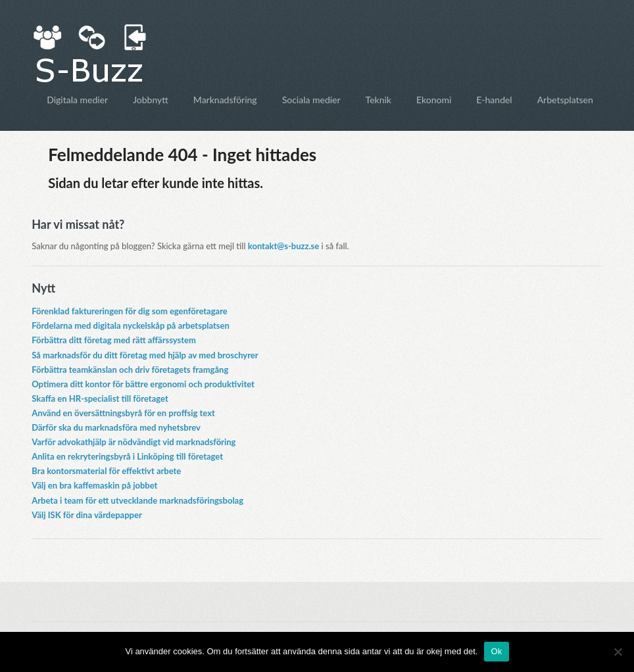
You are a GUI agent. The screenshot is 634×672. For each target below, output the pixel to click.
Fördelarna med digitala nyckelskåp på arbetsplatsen (131, 325)
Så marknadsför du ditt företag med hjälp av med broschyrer (145, 355)
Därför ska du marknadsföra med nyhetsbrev (116, 427)
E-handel (494, 100)
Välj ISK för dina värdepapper (87, 515)
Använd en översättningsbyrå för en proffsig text (123, 413)
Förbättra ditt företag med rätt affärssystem (114, 340)
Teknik (378, 100)
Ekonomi (434, 100)
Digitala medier (77, 100)
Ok (496, 651)
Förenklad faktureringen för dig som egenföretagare (130, 311)
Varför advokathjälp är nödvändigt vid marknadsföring (134, 442)
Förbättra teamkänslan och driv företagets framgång (130, 370)
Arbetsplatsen (565, 100)
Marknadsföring (225, 100)
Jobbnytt (151, 100)
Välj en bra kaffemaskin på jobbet (94, 485)
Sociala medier (311, 100)
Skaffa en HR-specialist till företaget (100, 398)
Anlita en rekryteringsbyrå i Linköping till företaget (127, 456)
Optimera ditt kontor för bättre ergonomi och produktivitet (143, 384)
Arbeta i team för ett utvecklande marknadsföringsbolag (137, 500)
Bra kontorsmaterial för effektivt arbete (106, 471)
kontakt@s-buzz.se (283, 246)
